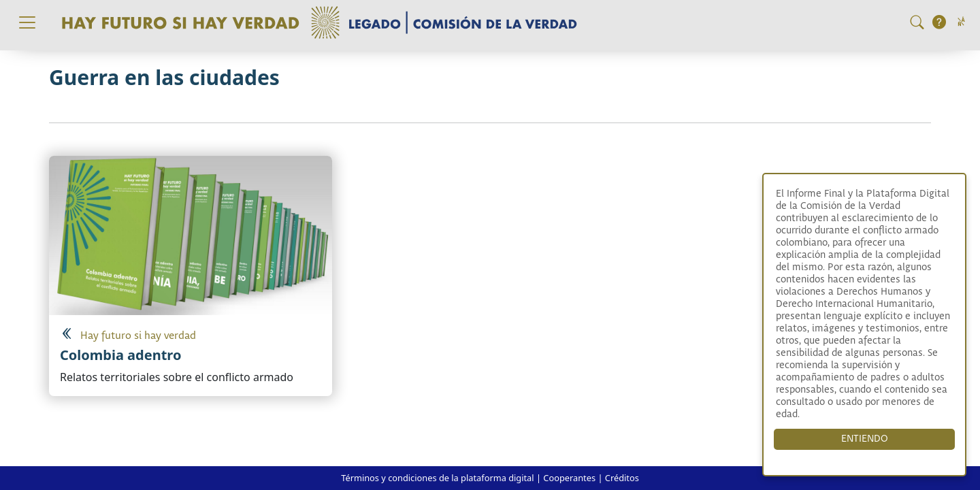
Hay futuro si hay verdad (138, 336)
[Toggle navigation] (27, 22)
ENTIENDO (865, 439)
